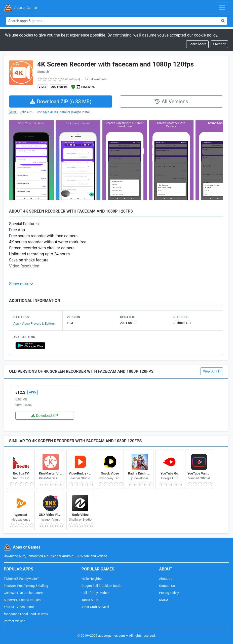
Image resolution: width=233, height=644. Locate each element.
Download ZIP (45, 416)
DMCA (164, 600)
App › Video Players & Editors (34, 324)
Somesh (43, 72)
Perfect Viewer (14, 621)
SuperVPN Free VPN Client (23, 600)
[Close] (219, 44)
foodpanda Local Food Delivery (26, 614)
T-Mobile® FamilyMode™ (21, 579)
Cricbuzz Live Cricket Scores (24, 593)
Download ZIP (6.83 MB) (61, 101)
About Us (166, 579)
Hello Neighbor (92, 579)
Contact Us (167, 586)
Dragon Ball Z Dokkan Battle (101, 586)
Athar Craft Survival (95, 607)
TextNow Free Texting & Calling (26, 586)
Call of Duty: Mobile (95, 593)
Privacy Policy (169, 593)
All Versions (171, 101)
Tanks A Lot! (90, 600)
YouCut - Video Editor (19, 607)
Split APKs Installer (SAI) (61, 112)
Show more (19, 284)
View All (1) (212, 371)
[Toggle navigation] (222, 7)
